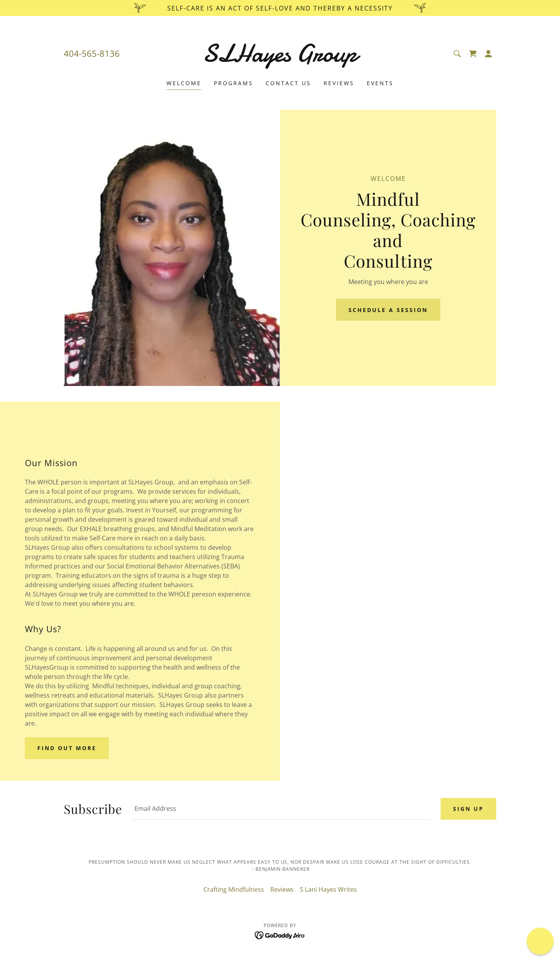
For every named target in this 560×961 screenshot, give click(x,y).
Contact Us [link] (288, 83)
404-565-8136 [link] (92, 53)
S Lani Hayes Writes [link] (328, 889)
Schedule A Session (388, 310)
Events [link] (380, 83)
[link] (280, 59)
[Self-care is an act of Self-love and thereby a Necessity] (280, 8)
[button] (488, 54)
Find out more (67, 748)
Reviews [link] (339, 83)
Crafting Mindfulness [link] (234, 889)
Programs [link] (234, 83)
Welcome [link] (184, 83)
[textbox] (281, 809)
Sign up (468, 809)
